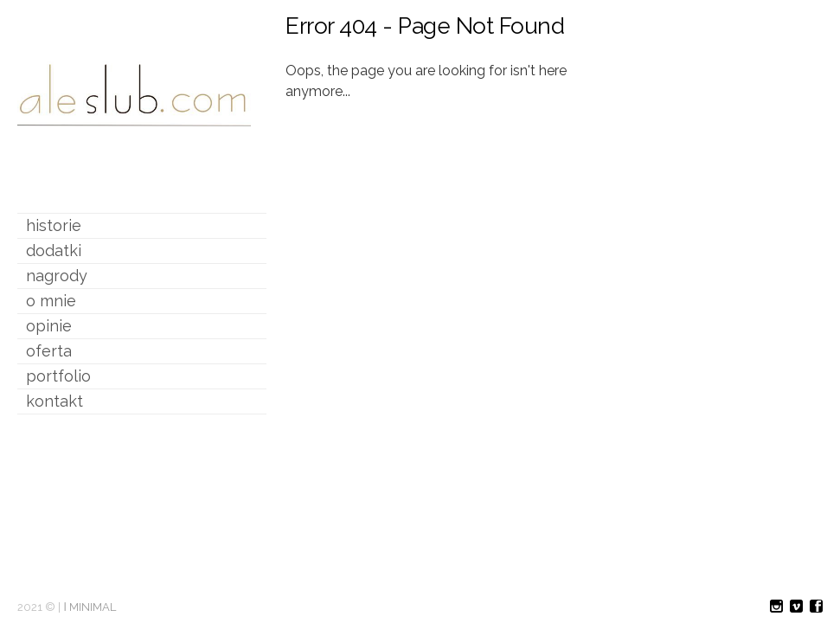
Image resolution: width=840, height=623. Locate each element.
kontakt (55, 401)
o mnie (51, 301)
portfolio (58, 376)
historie (54, 225)
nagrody (57, 276)
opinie (49, 326)
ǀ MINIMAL (90, 607)
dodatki (54, 250)
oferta (49, 351)
